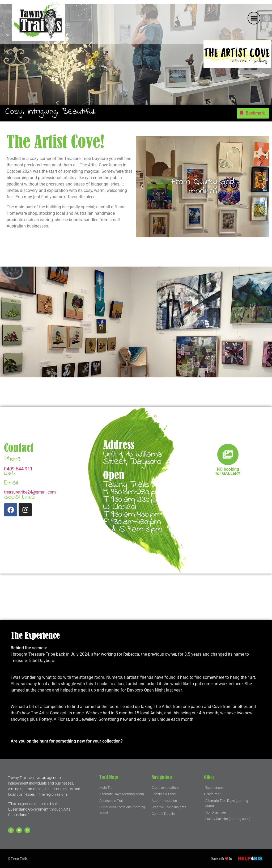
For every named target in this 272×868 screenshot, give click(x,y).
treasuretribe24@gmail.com (30, 492)
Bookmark (252, 113)
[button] (254, 18)
